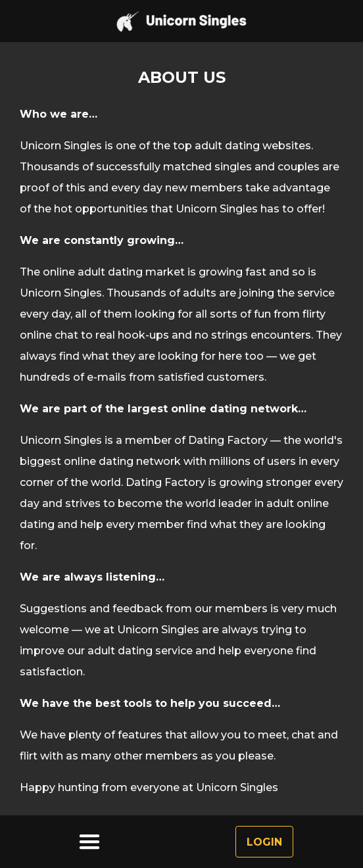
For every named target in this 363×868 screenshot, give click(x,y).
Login (264, 842)
